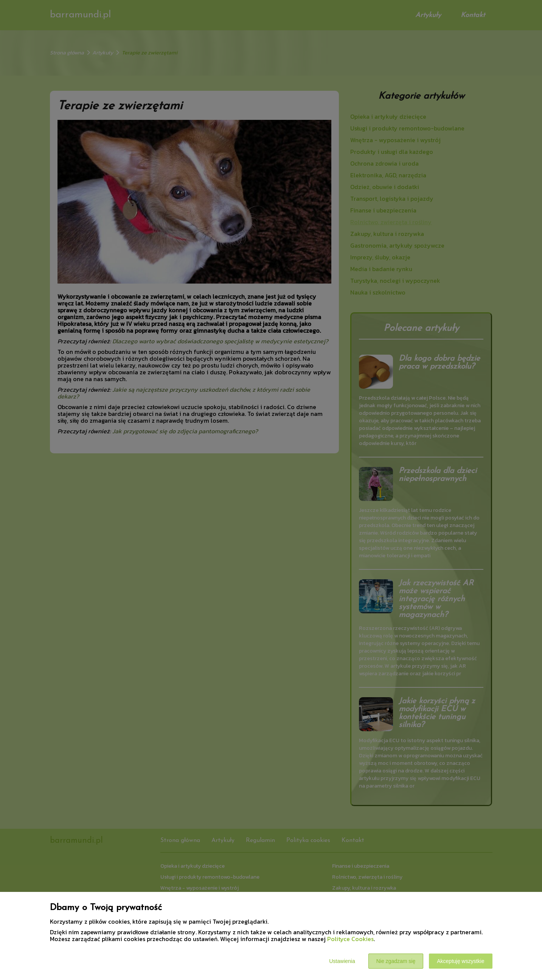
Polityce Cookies (350, 939)
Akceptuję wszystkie (460, 961)
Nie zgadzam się (396, 961)
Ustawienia (342, 961)
